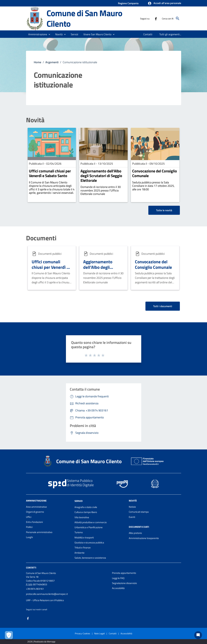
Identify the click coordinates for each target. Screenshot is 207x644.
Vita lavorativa (82, 517)
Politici (29, 527)
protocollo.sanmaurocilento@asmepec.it (47, 594)
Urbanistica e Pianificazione (89, 527)
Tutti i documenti (163, 306)
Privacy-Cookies (82, 633)
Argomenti (52, 62)
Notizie (132, 507)
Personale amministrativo (39, 532)
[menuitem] (148, 34)
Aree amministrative (36, 507)
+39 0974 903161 (35, 589)
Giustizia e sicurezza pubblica (89, 543)
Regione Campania (128, 3)
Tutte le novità (164, 210)
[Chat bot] (198, 635)
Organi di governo (35, 512)
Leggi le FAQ (118, 578)
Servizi (79, 501)
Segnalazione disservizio (124, 583)
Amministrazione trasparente (144, 538)
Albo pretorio (135, 533)
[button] (164, 3)
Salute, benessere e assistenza (90, 558)
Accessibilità (118, 588)
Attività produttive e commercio (91, 522)
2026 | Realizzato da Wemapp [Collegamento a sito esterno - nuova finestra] (41, 641)
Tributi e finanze (83, 548)
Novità (35, 120)
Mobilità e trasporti (84, 538)
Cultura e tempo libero (86, 512)
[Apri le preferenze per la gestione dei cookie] (9, 635)
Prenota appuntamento (124, 573)
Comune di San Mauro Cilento (84, 18)
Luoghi (29, 537)
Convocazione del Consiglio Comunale (155, 173)
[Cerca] (178, 18)
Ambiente (80, 553)
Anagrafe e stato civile (86, 507)
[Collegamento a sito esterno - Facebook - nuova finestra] (156, 18)
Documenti (41, 238)
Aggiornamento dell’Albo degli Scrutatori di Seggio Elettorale (101, 176)
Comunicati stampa (139, 512)
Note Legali (99, 633)
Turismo (79, 532)
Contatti (31, 568)
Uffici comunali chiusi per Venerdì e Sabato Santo (50, 173)
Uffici (29, 517)
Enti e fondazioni (34, 522)
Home (37, 62)
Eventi (132, 517)
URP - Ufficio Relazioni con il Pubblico (45, 600)
